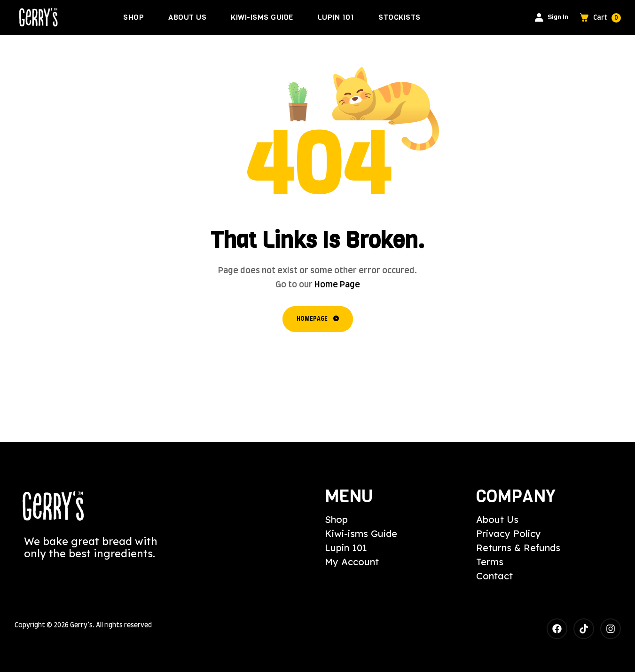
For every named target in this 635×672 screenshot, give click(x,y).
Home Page (337, 285)
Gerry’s (81, 625)
